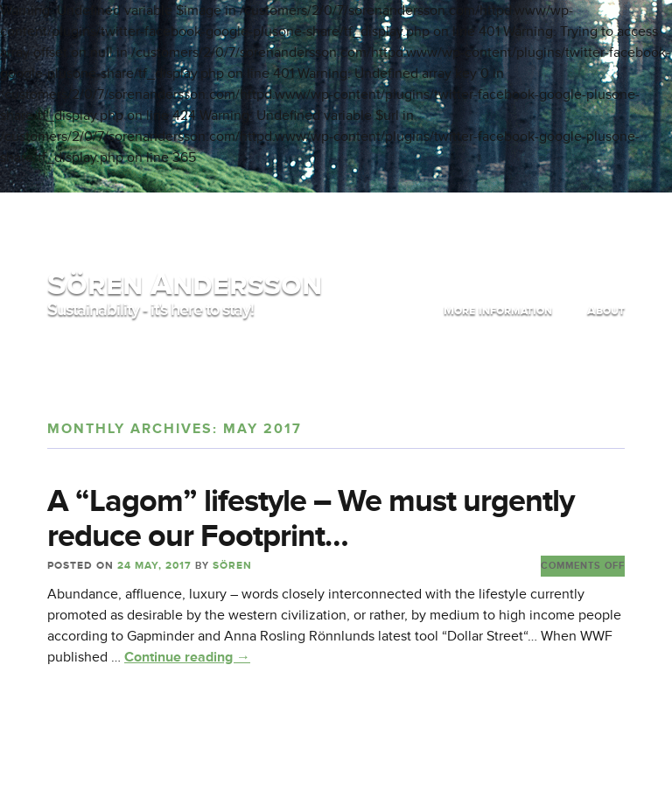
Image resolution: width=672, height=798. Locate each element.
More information (498, 311)
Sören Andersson (185, 284)
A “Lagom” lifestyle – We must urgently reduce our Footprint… (311, 519)
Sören (232, 566)
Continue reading (187, 657)
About (606, 311)
